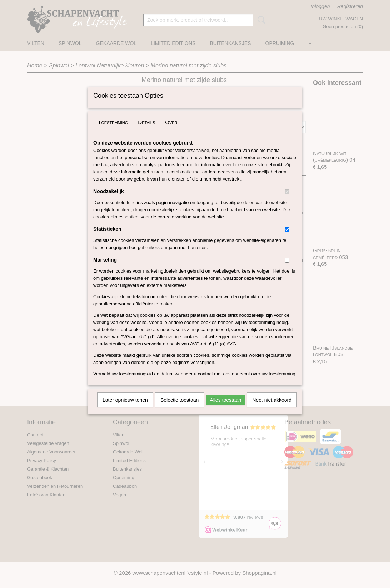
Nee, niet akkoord (272, 409)
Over (171, 131)
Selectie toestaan (179, 409)
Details (146, 131)
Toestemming (113, 131)
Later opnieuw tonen (125, 409)
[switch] (287, 201)
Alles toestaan (225, 409)
